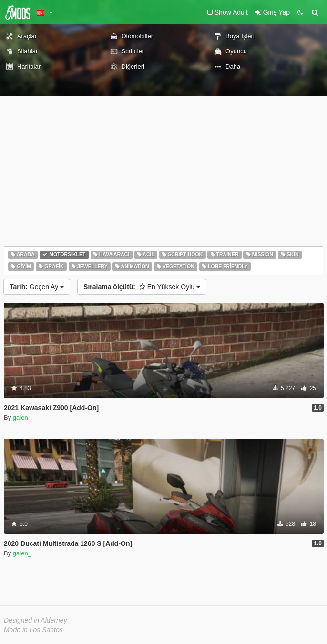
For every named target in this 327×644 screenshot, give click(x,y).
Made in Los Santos (33, 630)
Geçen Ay (37, 287)
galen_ (22, 418)
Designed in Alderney (36, 620)
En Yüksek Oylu (142, 287)
